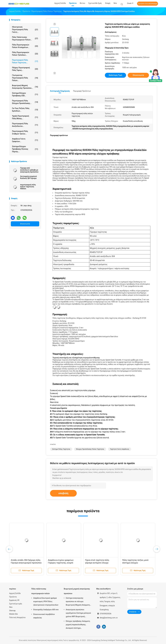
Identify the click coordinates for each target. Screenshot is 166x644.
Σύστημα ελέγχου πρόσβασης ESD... (25, 94)
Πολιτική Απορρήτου (17, 617)
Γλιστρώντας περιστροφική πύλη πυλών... (25, 78)
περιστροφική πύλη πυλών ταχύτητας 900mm (28, 187)
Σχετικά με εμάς (16, 604)
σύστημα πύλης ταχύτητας (61, 449)
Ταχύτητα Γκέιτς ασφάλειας (120, 449)
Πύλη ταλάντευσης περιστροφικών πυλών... (25, 38)
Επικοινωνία (25, 224)
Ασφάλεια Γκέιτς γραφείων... (25, 140)
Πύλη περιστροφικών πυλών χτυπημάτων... (25, 46)
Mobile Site (14, 614)
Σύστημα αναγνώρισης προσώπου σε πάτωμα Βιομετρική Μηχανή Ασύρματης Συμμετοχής (78, 602)
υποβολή (63, 493)
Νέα (11, 607)
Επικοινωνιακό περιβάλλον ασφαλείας (44, 616)
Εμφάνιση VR (14, 600)
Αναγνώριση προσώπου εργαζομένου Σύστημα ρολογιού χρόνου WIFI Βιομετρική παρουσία (78, 613)
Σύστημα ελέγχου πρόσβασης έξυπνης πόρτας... (25, 149)
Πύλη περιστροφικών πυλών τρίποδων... (25, 54)
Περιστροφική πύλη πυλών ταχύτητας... (25, 61)
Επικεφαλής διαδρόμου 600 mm (46, 610)
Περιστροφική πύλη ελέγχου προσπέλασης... (25, 102)
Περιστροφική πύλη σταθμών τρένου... (25, 132)
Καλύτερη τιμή (115, 75)
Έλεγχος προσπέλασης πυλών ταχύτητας (90, 449)
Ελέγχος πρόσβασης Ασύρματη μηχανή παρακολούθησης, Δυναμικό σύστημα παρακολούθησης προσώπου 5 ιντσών (78, 625)
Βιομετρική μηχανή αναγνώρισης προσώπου (77, 591)
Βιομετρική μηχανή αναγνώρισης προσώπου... (25, 87)
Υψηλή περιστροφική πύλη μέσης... (25, 117)
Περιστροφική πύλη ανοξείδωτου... (25, 125)
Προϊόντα (13, 597)
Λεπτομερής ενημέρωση (60, 91)
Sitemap (12, 611)
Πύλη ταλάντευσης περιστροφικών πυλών (41, 591)
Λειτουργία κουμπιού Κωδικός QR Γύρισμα (29, 177)
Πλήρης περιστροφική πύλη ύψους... (25, 69)
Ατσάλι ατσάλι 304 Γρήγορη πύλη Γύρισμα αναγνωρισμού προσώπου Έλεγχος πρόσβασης (26, 563)
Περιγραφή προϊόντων (82, 91)
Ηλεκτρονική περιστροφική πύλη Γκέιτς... (25, 30)
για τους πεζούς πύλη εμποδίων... (25, 110)
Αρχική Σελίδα (15, 593)
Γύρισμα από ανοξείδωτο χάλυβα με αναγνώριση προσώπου (29, 170)
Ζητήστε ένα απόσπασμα (148, 4)
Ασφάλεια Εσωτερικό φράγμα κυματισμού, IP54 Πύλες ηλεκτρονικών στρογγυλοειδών (46, 601)
